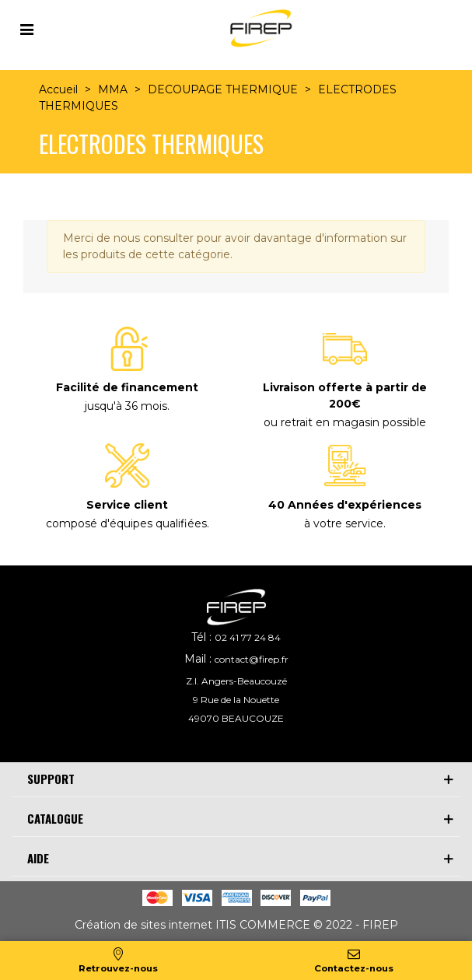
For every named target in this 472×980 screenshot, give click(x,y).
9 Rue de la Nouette (236, 700)
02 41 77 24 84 (248, 637)
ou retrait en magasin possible (345, 422)
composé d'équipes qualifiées (126, 523)
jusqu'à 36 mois (126, 406)
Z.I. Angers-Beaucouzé (236, 681)
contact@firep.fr (252, 659)
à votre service (344, 523)
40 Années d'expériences (345, 505)
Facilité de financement (127, 387)
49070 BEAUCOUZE (236, 718)
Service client (127, 505)
